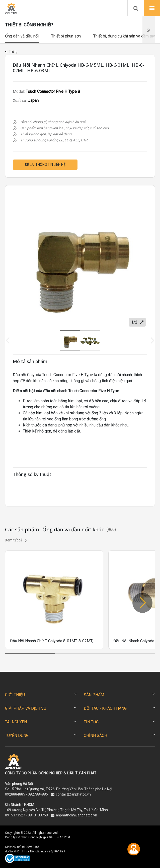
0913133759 (38, 815)
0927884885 (38, 794)
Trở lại (12, 52)
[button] (142, 603)
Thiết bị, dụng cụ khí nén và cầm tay (124, 36)
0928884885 (15, 794)
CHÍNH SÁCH (95, 736)
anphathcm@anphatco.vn (76, 815)
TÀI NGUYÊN (16, 722)
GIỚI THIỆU (15, 695)
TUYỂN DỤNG (17, 736)
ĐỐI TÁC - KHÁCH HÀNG (105, 708)
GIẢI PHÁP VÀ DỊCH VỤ (26, 708)
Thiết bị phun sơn (66, 36)
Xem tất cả (16, 540)
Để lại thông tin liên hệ (45, 165)
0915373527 (15, 815)
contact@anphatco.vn (73, 794)
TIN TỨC (91, 722)
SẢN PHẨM (94, 695)
